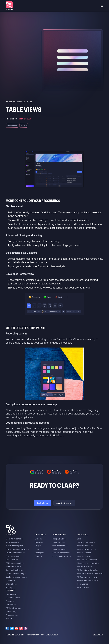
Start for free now (64, 503)
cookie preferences (49, 635)
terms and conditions (15, 635)
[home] (9, 6)
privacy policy (33, 635)
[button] (102, 6)
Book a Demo (42, 503)
